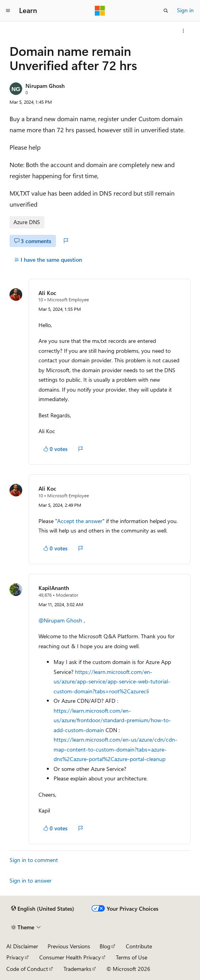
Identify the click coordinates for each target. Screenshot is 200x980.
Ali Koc (47, 293)
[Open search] (166, 11)
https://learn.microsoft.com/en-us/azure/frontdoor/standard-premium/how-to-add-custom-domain (112, 720)
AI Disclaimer (22, 946)
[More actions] (184, 31)
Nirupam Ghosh (45, 86)
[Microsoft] (100, 11)
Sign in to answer (31, 880)
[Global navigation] (8, 11)
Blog (105, 946)
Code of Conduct (27, 969)
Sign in (185, 10)
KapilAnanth (54, 588)
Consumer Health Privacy (70, 957)
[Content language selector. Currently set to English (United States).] (43, 909)
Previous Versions (69, 946)
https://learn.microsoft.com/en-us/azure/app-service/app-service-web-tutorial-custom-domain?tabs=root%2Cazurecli (112, 681)
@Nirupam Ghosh (60, 620)
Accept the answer (80, 521)
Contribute (139, 946)
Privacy (15, 957)
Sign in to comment (34, 860)
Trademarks (77, 969)
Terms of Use (132, 957)
